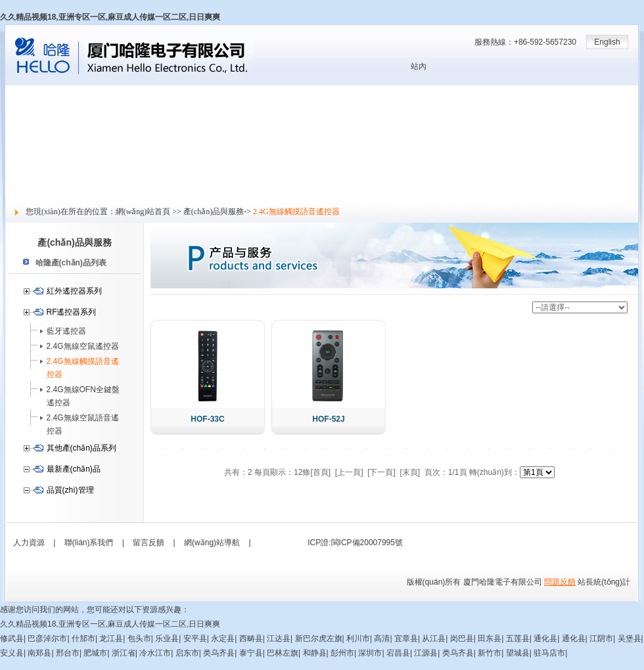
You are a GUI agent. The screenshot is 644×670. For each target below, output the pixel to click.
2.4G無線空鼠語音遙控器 (83, 424)
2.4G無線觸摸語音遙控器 (83, 368)
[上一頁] (349, 472)
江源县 (426, 653)
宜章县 (406, 638)
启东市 (187, 653)
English (607, 42)
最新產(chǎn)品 (74, 469)
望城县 (518, 653)
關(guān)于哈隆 (33, 107)
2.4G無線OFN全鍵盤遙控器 (83, 396)
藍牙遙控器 (66, 331)
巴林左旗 (283, 653)
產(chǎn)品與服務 (36, 136)
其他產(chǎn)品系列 (81, 448)
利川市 (358, 638)
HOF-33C (207, 419)
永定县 (223, 638)
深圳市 (370, 653)
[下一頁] (381, 472)
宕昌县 (398, 653)
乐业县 (167, 638)
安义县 (12, 653)
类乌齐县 (219, 653)
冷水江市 (155, 653)
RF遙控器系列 (72, 312)
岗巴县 (462, 638)
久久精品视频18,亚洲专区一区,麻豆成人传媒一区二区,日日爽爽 (110, 17)
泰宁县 (251, 653)
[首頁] (320, 472)
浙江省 (124, 653)
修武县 (12, 638)
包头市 (139, 638)
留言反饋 (21, 194)
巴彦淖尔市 (47, 638)
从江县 (434, 638)
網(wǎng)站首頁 (33, 93)
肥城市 (95, 653)
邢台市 (68, 653)
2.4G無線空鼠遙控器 (83, 346)
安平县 (195, 638)
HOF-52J (328, 419)
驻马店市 (549, 653)
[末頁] (410, 472)
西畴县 (251, 638)
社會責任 (21, 179)
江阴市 (601, 638)
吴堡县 (630, 638)
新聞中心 (21, 122)
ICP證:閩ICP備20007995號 (355, 543)
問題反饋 (560, 582)
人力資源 (21, 165)
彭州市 (342, 653)
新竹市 (490, 653)
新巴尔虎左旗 (319, 638)
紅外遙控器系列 (74, 291)
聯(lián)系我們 (89, 543)
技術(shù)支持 (30, 150)
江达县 (279, 638)
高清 (382, 638)
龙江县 (111, 638)
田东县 (490, 638)
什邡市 (83, 638)
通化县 (545, 638)
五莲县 (518, 638)
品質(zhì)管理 (70, 490)
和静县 (315, 653)
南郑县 (39, 653)
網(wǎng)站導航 (212, 543)
